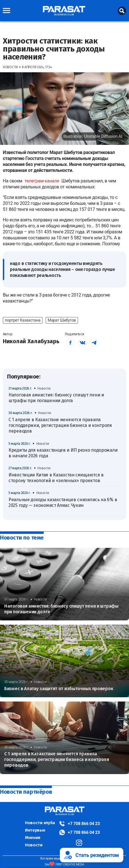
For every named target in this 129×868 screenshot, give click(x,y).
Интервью (35, 830)
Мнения (33, 838)
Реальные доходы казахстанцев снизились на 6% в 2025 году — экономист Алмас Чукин (63, 502)
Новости (34, 845)
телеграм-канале (42, 181)
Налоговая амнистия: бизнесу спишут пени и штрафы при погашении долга (56, 398)
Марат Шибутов (62, 320)
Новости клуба (40, 823)
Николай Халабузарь (31, 341)
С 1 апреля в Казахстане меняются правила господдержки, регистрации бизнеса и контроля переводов (60, 425)
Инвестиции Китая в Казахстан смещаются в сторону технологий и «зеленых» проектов (56, 478)
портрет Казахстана (23, 320)
